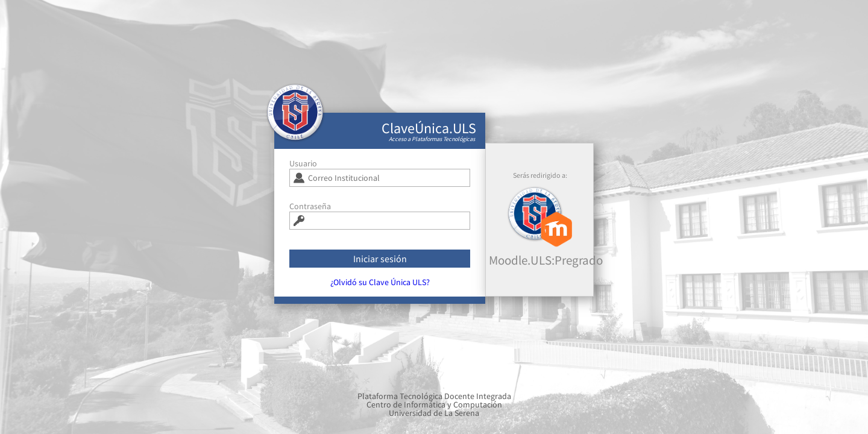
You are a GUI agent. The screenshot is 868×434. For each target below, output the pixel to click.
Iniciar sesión (380, 263)
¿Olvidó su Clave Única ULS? (380, 286)
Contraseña (310, 210)
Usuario (303, 168)
